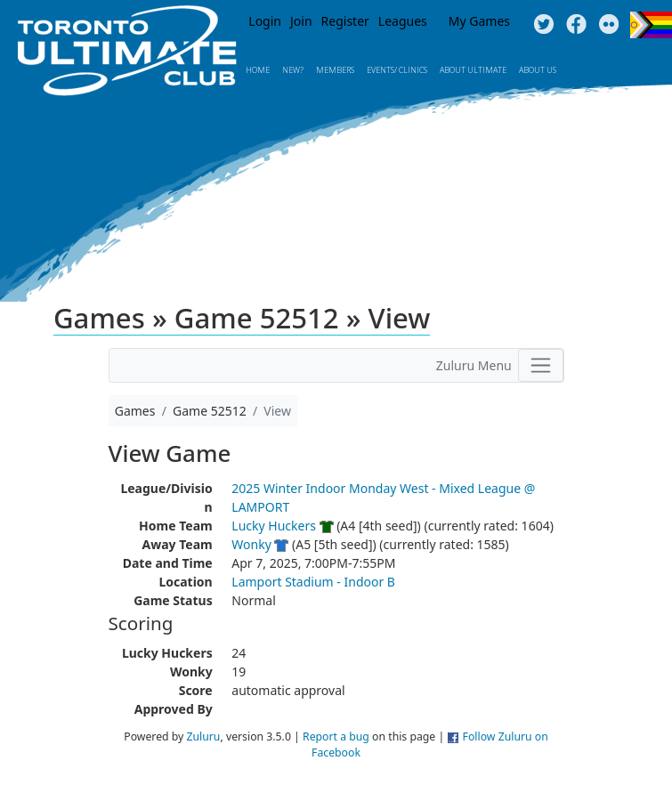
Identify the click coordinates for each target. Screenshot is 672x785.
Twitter (543, 25)
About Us (538, 70)
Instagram (609, 25)
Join (301, 21)
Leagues (403, 21)
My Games (479, 21)
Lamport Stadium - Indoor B (313, 582)
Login (265, 21)
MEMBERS (335, 70)
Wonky (251, 544)
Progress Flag (651, 25)
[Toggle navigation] (541, 365)
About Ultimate (473, 70)
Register (345, 21)
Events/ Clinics (397, 70)
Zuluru (204, 736)
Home (258, 70)
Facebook (576, 25)
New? (293, 70)
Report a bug (336, 736)
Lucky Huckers (274, 526)
